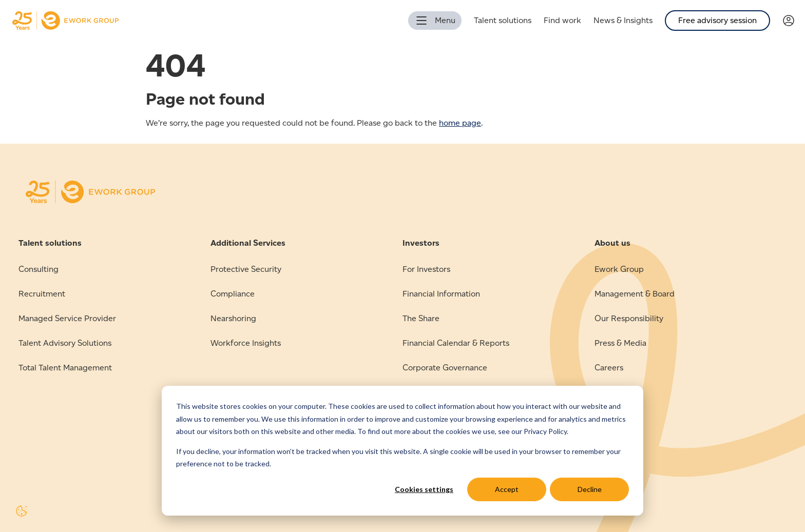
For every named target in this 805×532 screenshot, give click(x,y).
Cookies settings (424, 489)
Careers (609, 368)
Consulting (39, 269)
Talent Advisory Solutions (65, 343)
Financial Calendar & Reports (456, 343)
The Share (421, 318)
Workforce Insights (246, 343)
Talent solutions (503, 20)
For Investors (426, 269)
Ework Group (619, 269)
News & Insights (623, 20)
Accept (507, 489)
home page (460, 123)
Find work (562, 20)
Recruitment (42, 294)
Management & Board (635, 294)
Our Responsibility (629, 318)
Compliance (233, 294)
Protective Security (246, 269)
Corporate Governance (445, 368)
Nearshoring (233, 318)
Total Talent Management (65, 368)
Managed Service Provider (67, 318)
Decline (590, 489)
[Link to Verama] (794, 21)
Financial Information (441, 294)
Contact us (614, 392)
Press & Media (620, 343)
